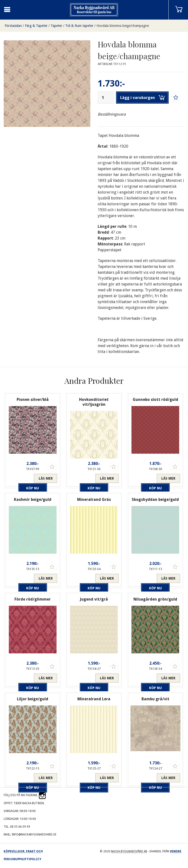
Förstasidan (13, 26)
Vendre (176, 851)
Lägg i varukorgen (142, 98)
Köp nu (21, 478)
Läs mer (46, 478)
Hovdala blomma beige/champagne (123, 26)
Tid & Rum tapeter (79, 26)
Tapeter (56, 26)
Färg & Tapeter (36, 26)
